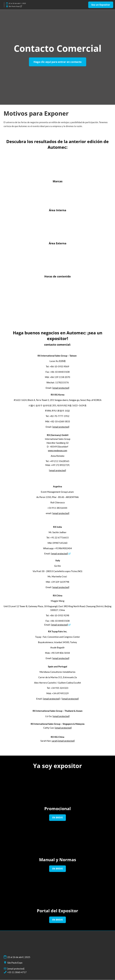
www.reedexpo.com (57, 451)
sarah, (63, 741)
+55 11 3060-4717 (17, 972)
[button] (101, 5)
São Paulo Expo (15, 6)
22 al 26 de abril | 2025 (17, 3)
